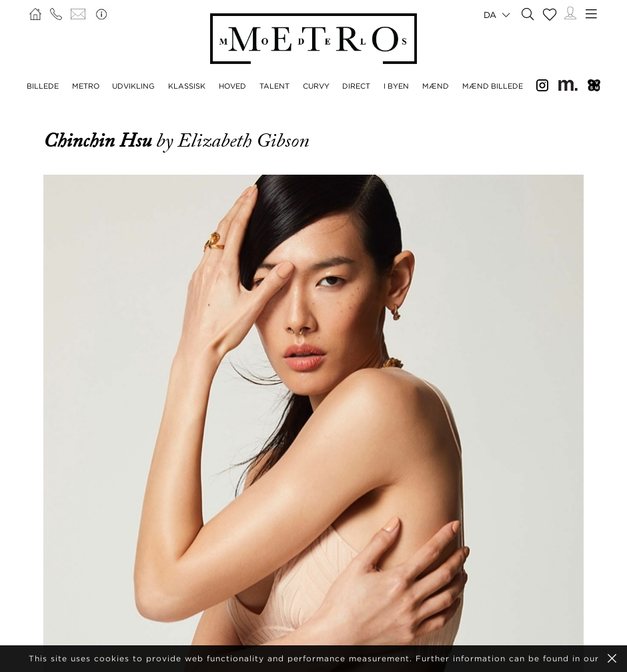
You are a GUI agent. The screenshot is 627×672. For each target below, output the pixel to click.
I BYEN (396, 86)
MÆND (436, 86)
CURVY (316, 86)
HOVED (232, 86)
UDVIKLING (133, 86)
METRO (86, 86)
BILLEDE (43, 86)
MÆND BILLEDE (493, 86)
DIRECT (356, 86)
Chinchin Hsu (100, 141)
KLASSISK (187, 86)
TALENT (274, 86)
